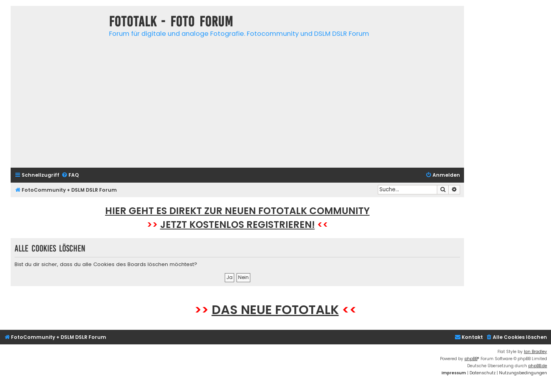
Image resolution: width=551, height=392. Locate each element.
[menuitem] (70, 175)
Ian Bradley (535, 352)
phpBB (471, 359)
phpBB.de (538, 366)
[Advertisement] (237, 107)
